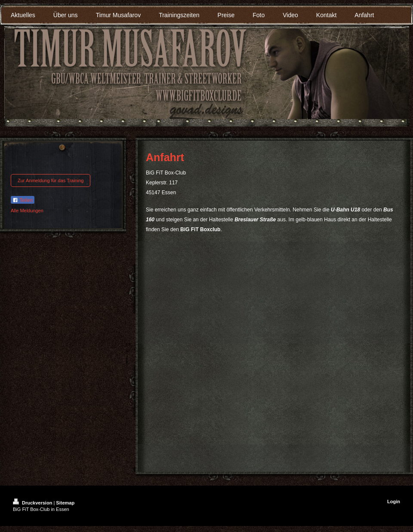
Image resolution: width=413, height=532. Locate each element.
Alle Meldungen (27, 211)
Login (394, 501)
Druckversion (33, 503)
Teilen (23, 200)
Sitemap (65, 503)
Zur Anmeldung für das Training (51, 180)
